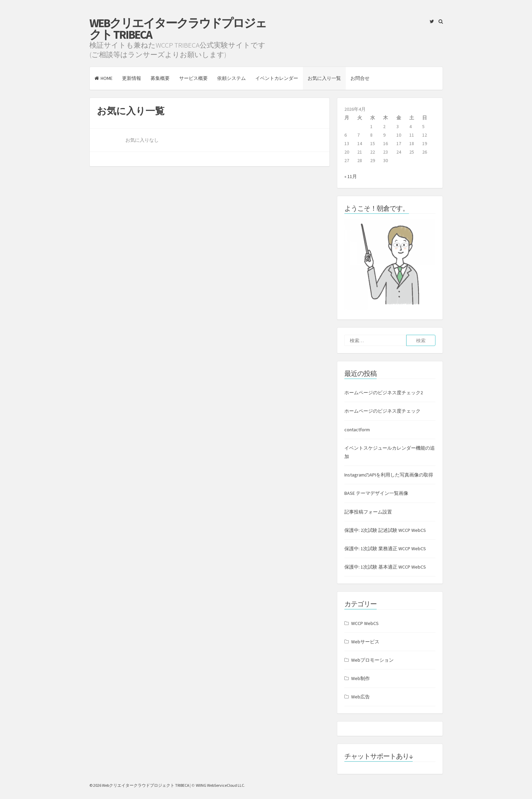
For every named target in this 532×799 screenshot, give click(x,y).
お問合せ (360, 78)
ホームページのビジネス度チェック (382, 411)
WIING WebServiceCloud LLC (220, 785)
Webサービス (365, 642)
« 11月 (351, 176)
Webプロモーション (372, 660)
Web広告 (361, 697)
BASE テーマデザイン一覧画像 (376, 493)
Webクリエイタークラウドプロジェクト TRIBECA (178, 29)
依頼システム (231, 78)
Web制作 (361, 678)
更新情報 (132, 78)
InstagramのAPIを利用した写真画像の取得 (389, 475)
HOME (104, 78)
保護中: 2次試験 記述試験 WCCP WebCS (385, 530)
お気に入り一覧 (324, 78)
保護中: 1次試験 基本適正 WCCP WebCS (385, 567)
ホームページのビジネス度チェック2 (384, 393)
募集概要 (160, 78)
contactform (357, 430)
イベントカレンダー (277, 78)
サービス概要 (193, 78)
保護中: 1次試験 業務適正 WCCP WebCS (385, 549)
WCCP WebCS (365, 623)
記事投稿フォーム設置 (368, 512)
